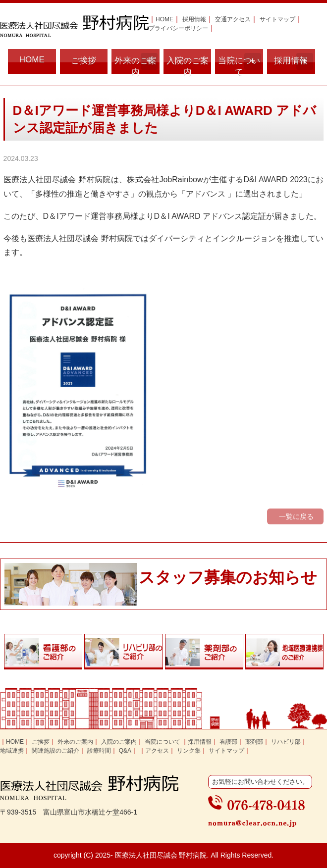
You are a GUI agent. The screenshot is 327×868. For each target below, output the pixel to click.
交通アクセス (233, 19)
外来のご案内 (136, 63)
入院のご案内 (188, 65)
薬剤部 (254, 742)
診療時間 (99, 751)
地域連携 (12, 751)
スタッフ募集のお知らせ (228, 577)
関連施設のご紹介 (55, 751)
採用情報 (194, 19)
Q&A (125, 751)
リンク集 (189, 751)
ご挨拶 (83, 61)
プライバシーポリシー (178, 28)
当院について (240, 63)
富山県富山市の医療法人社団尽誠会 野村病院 (74, 26)
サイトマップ (277, 19)
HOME (164, 19)
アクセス (157, 751)
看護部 (228, 742)
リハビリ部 (286, 742)
